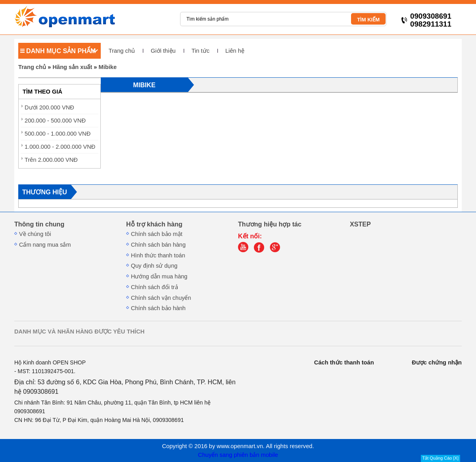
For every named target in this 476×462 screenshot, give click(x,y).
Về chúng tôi (35, 234)
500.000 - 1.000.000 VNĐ (58, 134)
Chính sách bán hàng (158, 245)
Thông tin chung (39, 224)
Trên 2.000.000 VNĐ (51, 160)
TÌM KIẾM (368, 20)
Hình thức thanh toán (158, 255)
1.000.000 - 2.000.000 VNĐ (60, 147)
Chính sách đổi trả (155, 287)
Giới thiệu (163, 51)
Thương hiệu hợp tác (270, 224)
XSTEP (360, 224)
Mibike (108, 67)
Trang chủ (122, 51)
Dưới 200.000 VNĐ (49, 107)
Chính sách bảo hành (158, 308)
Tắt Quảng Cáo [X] (440, 458)
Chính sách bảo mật (157, 234)
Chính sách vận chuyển (161, 298)
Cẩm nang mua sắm (45, 245)
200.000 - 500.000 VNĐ (55, 121)
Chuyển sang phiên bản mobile (238, 455)
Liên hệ (235, 51)
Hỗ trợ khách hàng (154, 224)
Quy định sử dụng (154, 266)
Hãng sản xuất (72, 67)
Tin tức (201, 51)
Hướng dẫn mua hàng (159, 276)
